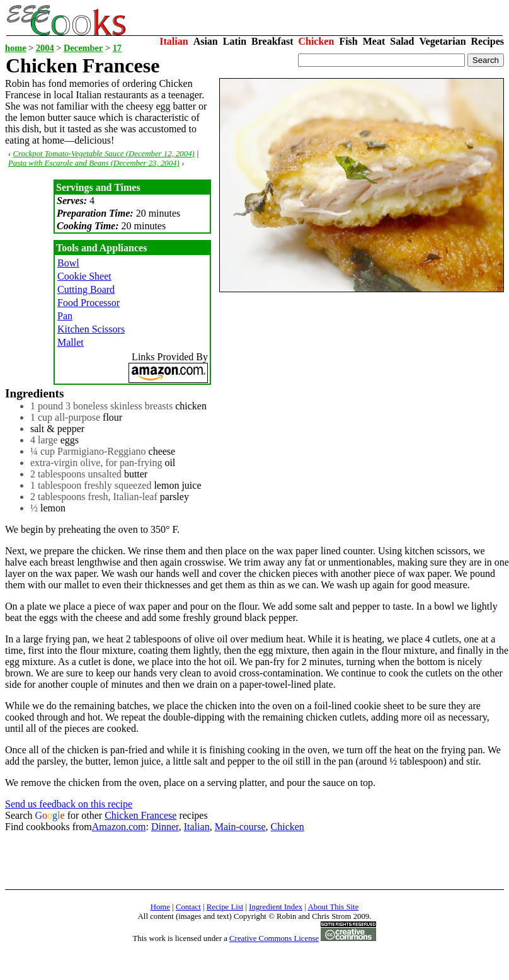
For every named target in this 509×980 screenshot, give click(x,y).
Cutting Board (86, 289)
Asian (206, 41)
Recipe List (225, 907)
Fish (348, 41)
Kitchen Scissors (91, 329)
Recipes (488, 41)
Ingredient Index (276, 907)
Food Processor (89, 303)
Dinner (165, 827)
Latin (235, 41)
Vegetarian (443, 41)
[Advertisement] (234, 861)
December (83, 48)
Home (160, 907)
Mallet (71, 342)
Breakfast (272, 41)
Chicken (316, 41)
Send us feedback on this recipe (69, 804)
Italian (174, 41)
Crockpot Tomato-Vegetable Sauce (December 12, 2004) (103, 154)
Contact (188, 907)
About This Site (334, 907)
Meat (374, 41)
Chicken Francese (140, 815)
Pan (65, 316)
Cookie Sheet (84, 276)
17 (117, 48)
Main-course (240, 827)
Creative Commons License (274, 938)
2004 (45, 48)
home (16, 48)
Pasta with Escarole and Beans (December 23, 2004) (94, 163)
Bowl (68, 263)
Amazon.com (119, 827)
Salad (402, 41)
